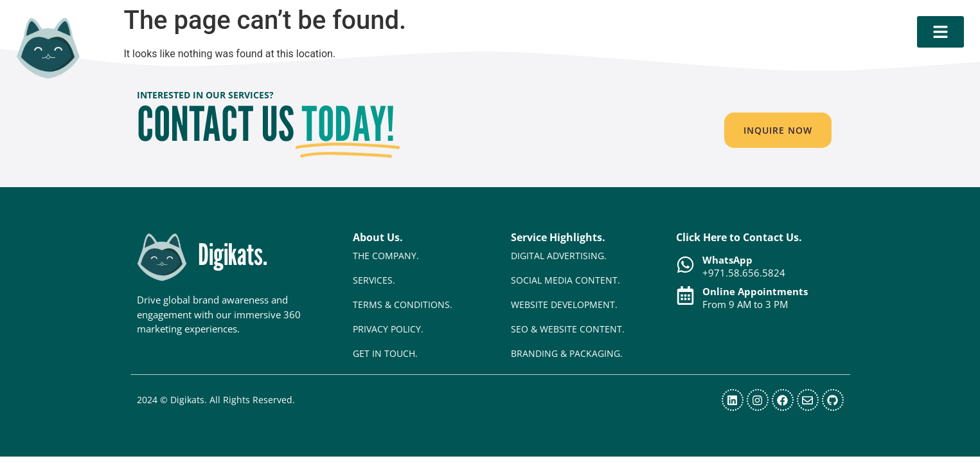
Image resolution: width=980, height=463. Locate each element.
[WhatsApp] (685, 265)
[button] (778, 130)
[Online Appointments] (685, 295)
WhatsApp (727, 260)
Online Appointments (755, 291)
